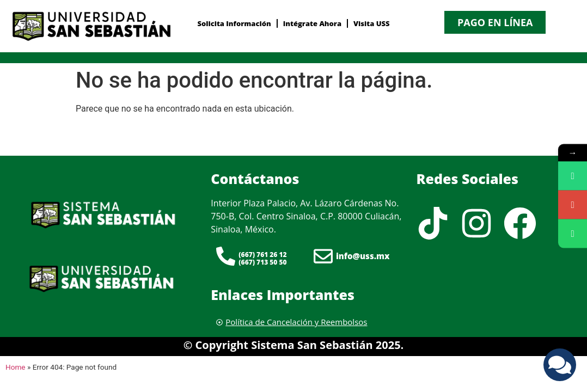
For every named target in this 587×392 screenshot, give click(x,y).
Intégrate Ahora (312, 23)
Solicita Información (234, 23)
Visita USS (372, 23)
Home (16, 367)
